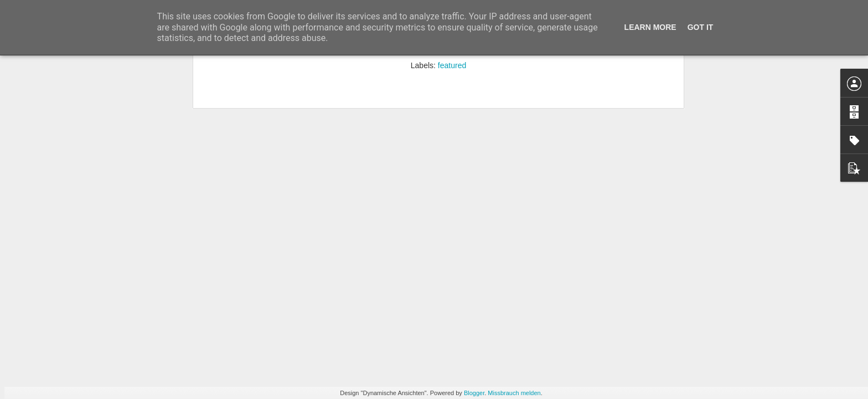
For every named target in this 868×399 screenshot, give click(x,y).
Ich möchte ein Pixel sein (472, 196)
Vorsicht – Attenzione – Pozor (342, 190)
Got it (701, 27)
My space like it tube (738, 191)
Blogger (474, 393)
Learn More (650, 27)
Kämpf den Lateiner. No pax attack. (215, 197)
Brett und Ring (75, 196)
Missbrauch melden (514, 393)
